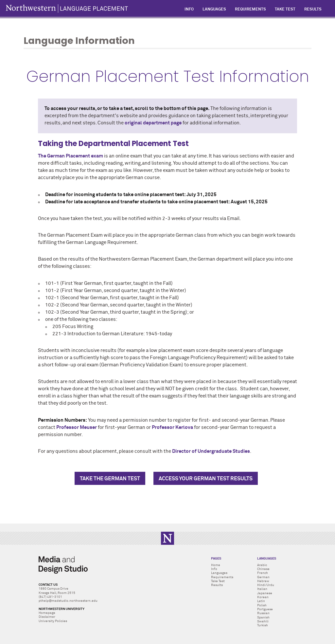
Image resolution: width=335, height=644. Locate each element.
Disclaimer (47, 617)
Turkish (263, 625)
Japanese (265, 593)
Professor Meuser (77, 428)
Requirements (222, 577)
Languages (219, 573)
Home (216, 565)
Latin (261, 601)
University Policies (53, 621)
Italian (262, 589)
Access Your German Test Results (206, 479)
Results (217, 585)
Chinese (263, 569)
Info (214, 569)
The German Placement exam (71, 156)
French (263, 573)
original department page (153, 123)
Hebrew (263, 581)
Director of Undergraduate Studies (211, 451)
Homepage (47, 613)
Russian (263, 613)
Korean (263, 597)
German (263, 577)
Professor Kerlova (172, 428)
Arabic (262, 565)
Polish (262, 605)
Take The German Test (110, 479)
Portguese (265, 609)
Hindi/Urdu (266, 585)
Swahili (263, 621)
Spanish (263, 617)
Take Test (218, 581)
